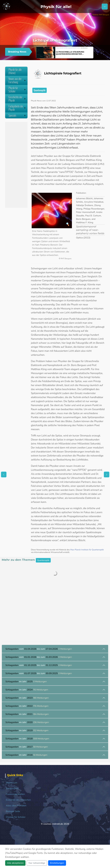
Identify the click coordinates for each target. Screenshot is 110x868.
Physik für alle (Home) (15, 71)
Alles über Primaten (16, 806)
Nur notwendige (37, 863)
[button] (97, 52)
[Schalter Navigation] (105, 7)
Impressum (12, 783)
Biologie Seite (13, 811)
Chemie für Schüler (16, 817)
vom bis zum (39, 649)
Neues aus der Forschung (17, 80)
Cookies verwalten (15, 794)
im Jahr (26, 682)
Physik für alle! (56, 7)
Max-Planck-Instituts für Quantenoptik (87, 550)
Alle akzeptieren (15, 863)
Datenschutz (12, 788)
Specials (17, 115)
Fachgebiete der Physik (17, 108)
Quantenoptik (40, 90)
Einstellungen (57, 863)
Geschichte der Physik (17, 99)
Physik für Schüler (17, 90)
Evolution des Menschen (18, 800)
